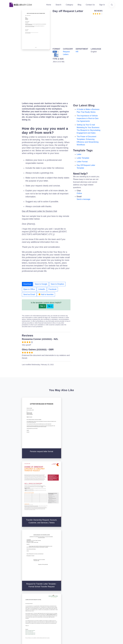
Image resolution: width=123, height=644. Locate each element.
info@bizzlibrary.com (107, 591)
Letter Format (82, 162)
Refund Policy (86, 623)
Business (67, 598)
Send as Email (29, 294)
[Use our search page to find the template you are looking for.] (112, 5)
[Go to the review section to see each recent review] (98, 14)
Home (49, 5)
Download (27, 284)
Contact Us (90, 5)
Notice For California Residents (85, 616)
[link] (11, 615)
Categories (67, 595)
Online (79, 193)
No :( (50, 306)
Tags (65, 606)
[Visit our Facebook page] (17, 615)
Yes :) (42, 306)
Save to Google (41, 284)
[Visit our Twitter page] (11, 615)
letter (79, 154)
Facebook (52, 289)
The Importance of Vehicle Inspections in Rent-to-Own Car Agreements (88, 118)
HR (77, 52)
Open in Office (29, 289)
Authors (48, 598)
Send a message (84, 199)
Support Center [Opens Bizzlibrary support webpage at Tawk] (87, 594)
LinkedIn (42, 289)
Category (69, 5)
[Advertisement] (77, 31)
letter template (83, 158)
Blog (79, 5)
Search (58, 5)
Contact (48, 602)
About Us (49, 595)
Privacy (84, 605)
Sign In (102, 5)
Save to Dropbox (57, 284)
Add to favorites (46, 294)
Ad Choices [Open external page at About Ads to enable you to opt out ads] (86, 608)
